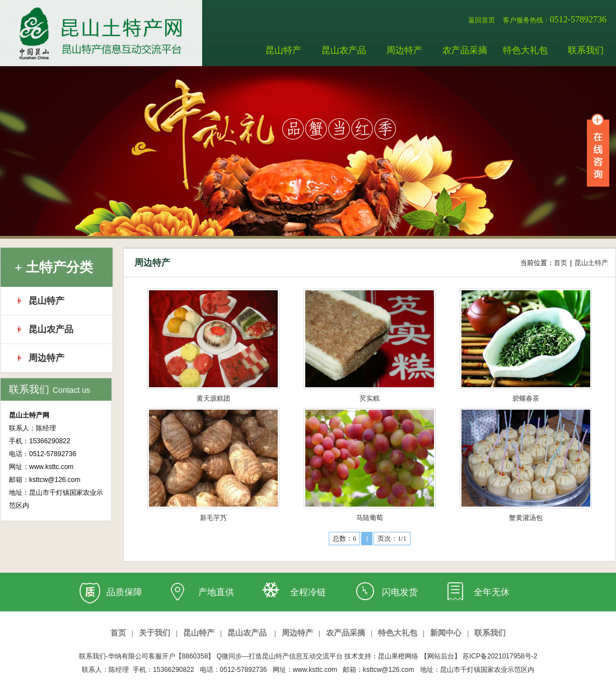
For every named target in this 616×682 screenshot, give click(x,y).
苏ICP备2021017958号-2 (500, 656)
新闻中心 (446, 633)
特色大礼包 (525, 50)
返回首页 (482, 20)
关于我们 (155, 633)
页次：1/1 (392, 539)
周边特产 (404, 50)
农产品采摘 (465, 50)
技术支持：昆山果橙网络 (381, 656)
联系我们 (586, 50)
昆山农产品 (344, 50)
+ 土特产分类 (54, 267)
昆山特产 (283, 50)
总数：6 (344, 539)
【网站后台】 (441, 656)
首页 (118, 633)
